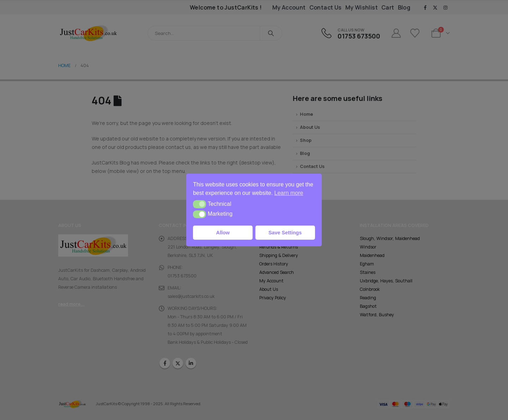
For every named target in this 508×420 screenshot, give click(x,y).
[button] (199, 204)
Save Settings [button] (285, 233)
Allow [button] (223, 233)
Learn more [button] (289, 193)
